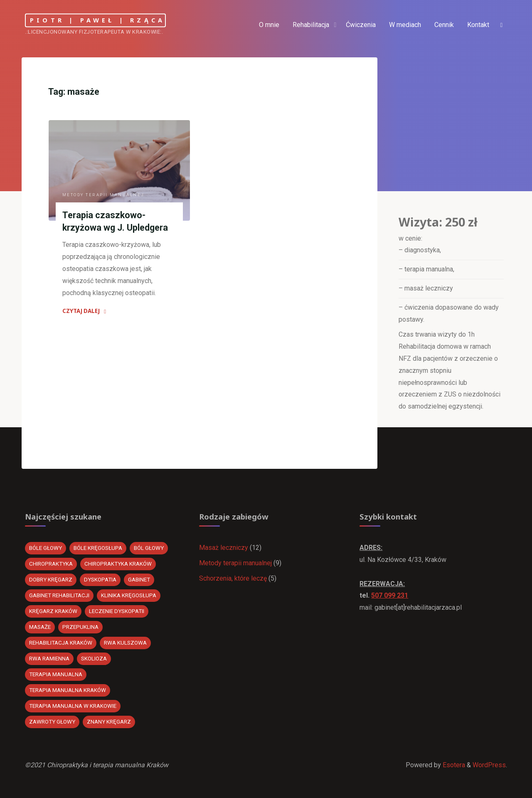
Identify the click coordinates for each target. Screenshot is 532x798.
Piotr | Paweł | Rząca (97, 20)
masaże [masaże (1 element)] (40, 627)
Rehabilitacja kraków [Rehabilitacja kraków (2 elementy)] (61, 643)
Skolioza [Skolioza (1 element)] (94, 659)
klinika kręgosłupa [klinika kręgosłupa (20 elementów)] (129, 595)
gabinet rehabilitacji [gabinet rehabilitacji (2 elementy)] (59, 595)
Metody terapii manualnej (103, 195)
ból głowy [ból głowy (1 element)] (149, 548)
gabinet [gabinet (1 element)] (139, 580)
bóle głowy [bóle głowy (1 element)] (46, 548)
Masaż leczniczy (224, 548)
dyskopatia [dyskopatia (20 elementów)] (100, 580)
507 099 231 (390, 595)
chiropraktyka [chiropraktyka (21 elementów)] (51, 564)
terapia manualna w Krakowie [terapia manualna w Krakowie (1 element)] (73, 706)
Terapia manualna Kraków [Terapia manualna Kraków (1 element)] (68, 690)
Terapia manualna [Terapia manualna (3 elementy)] (56, 674)
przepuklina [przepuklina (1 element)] (80, 627)
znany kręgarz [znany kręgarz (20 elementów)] (109, 722)
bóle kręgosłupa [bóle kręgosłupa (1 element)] (98, 548)
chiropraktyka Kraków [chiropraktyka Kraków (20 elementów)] (118, 564)
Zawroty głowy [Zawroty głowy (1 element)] (52, 722)
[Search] (501, 25)
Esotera (453, 765)
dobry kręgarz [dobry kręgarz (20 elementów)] (51, 580)
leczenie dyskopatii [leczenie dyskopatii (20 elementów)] (117, 611)
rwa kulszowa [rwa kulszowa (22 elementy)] (125, 643)
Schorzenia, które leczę (233, 578)
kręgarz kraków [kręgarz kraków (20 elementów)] (53, 611)
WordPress (489, 765)
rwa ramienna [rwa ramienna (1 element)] (49, 659)
